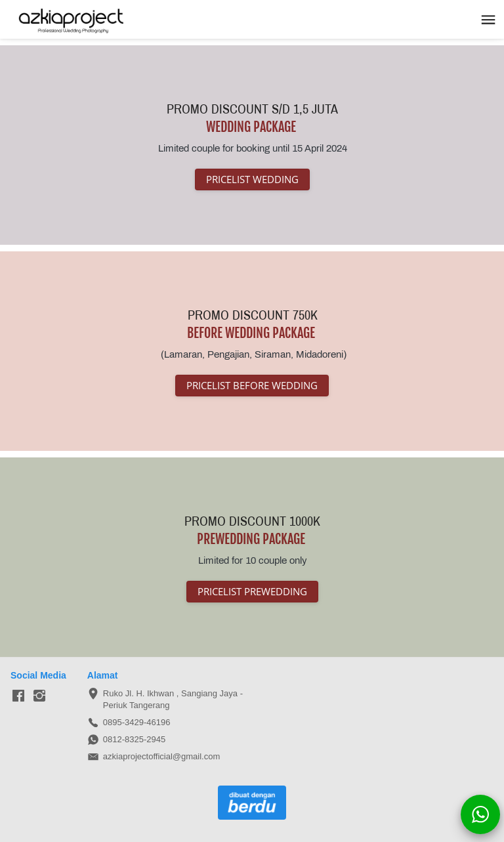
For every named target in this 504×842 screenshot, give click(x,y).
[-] (18, 696)
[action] (480, 814)
